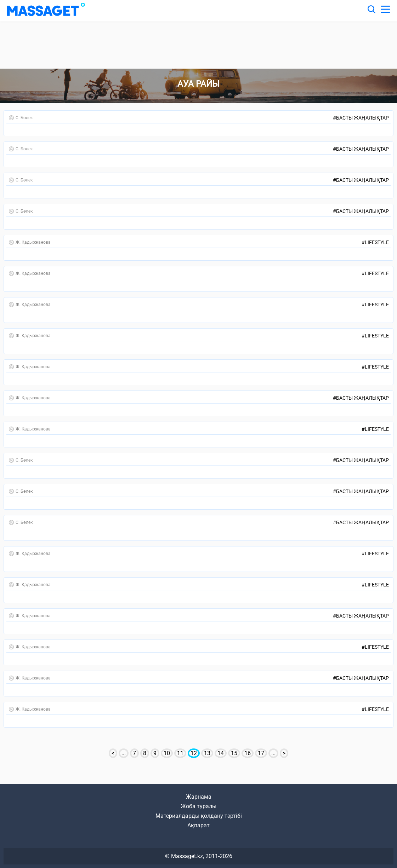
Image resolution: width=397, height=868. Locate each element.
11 (180, 753)
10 (167, 753)
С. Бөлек (21, 118)
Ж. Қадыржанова (30, 242)
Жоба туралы (198, 806)
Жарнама (199, 797)
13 (207, 753)
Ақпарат (198, 825)
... (124, 753)
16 (248, 753)
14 (221, 753)
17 (261, 753)
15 (234, 753)
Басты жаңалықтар (361, 118)
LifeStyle (375, 242)
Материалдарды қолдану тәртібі (199, 816)
